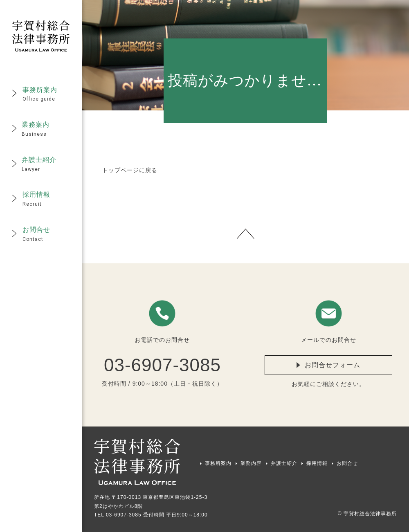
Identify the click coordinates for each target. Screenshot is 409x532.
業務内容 (251, 463)
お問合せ (347, 463)
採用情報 (317, 463)
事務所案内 (218, 463)
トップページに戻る (130, 170)
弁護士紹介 (284, 463)
